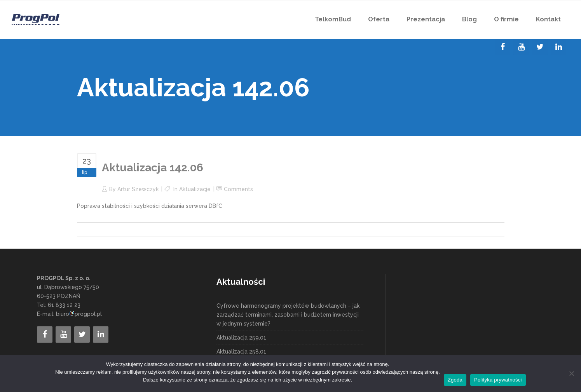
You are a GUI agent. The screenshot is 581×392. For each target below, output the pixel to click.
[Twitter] (540, 47)
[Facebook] (502, 47)
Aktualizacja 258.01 (241, 352)
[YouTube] (521, 47)
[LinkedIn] (558, 47)
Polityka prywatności (498, 380)
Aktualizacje (195, 189)
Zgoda (455, 380)
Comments (238, 189)
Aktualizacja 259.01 (241, 338)
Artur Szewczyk (138, 189)
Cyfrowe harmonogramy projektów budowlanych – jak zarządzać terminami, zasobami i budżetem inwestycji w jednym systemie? (288, 315)
